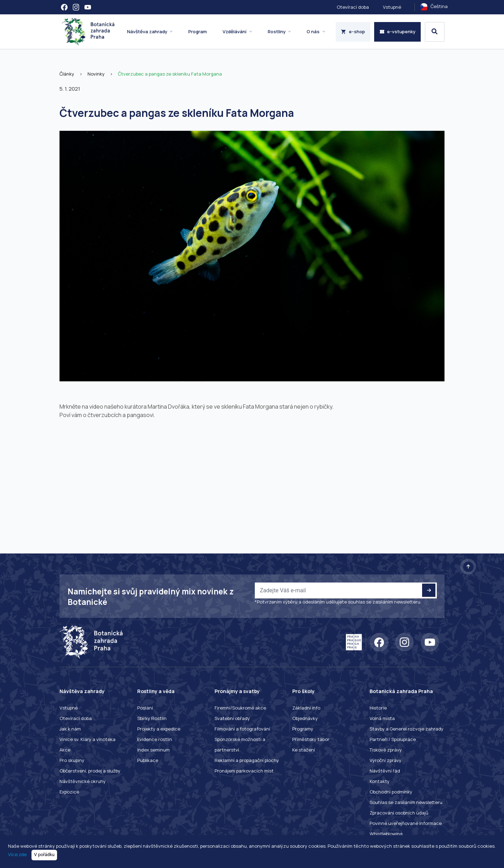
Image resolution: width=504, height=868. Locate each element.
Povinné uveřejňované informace (406, 823)
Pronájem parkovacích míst (244, 771)
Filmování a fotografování (242, 729)
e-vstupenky (398, 31)
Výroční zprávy (386, 760)
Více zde (17, 854)
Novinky (96, 74)
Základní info (306, 708)
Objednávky (305, 718)
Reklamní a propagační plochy (247, 760)
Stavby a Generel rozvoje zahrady (407, 729)
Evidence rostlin (155, 739)
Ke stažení (304, 750)
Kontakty (380, 781)
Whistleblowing (386, 834)
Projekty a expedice (159, 729)
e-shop (353, 31)
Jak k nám (70, 729)
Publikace (148, 760)
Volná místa (382, 718)
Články (67, 74)
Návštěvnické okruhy (83, 781)
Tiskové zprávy (386, 750)
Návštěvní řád (385, 771)
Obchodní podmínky (391, 792)
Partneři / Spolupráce (393, 739)
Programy (303, 729)
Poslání (145, 708)
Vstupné (392, 7)
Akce (65, 750)
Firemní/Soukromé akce (240, 708)
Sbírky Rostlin (152, 718)
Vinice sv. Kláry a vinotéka (87, 739)
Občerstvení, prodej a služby (90, 771)
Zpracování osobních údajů (399, 813)
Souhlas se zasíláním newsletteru (406, 802)
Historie (378, 708)
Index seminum (153, 750)
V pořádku (44, 855)
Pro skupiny (72, 760)
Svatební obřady (232, 718)
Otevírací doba (353, 7)
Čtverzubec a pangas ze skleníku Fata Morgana (170, 74)
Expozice (69, 792)
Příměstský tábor (311, 739)
